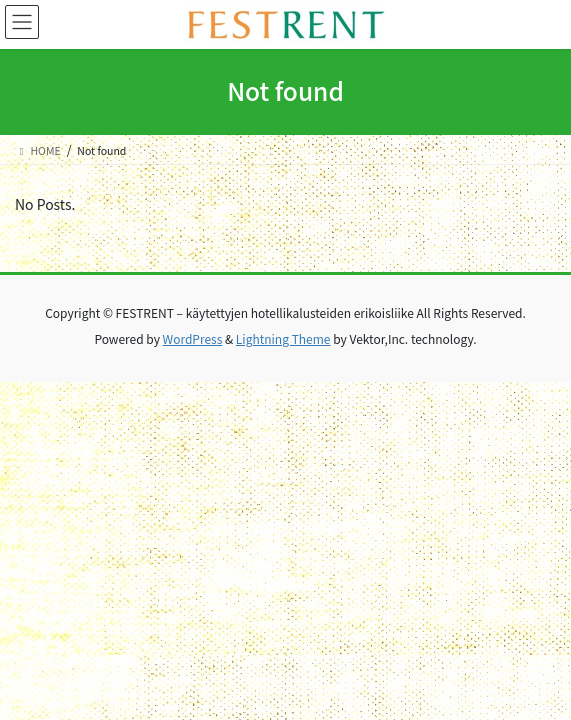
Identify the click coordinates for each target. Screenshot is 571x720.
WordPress (193, 338)
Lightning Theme (283, 338)
